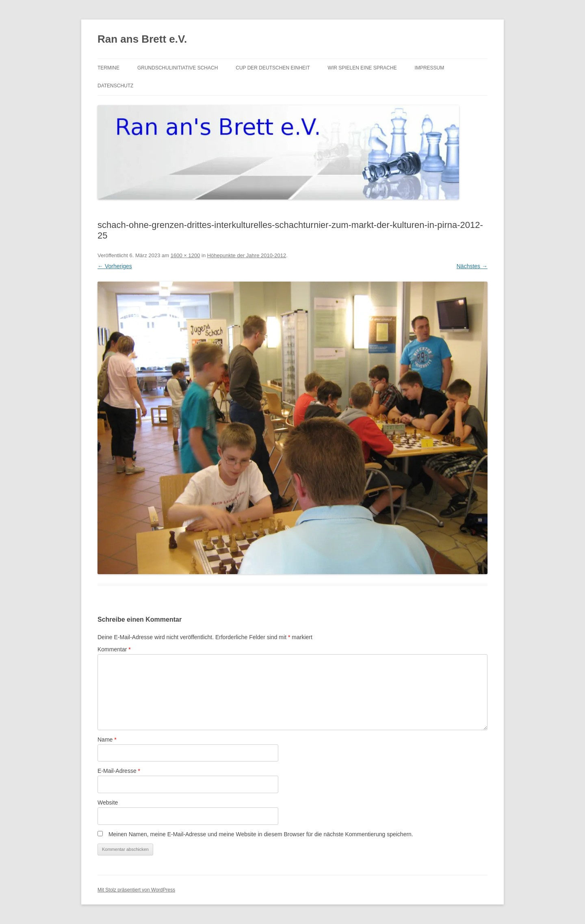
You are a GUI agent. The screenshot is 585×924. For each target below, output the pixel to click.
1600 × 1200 (185, 255)
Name (107, 740)
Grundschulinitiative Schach (178, 68)
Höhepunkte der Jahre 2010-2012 (247, 255)
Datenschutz (115, 86)
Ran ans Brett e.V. (142, 39)
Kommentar (114, 649)
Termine (108, 68)
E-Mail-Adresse (119, 771)
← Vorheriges (115, 266)
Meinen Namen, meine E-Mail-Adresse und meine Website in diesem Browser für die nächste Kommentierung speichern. (261, 834)
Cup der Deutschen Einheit (273, 68)
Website (108, 803)
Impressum (430, 68)
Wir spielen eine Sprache (362, 68)
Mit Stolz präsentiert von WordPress (136, 890)
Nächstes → (472, 266)
